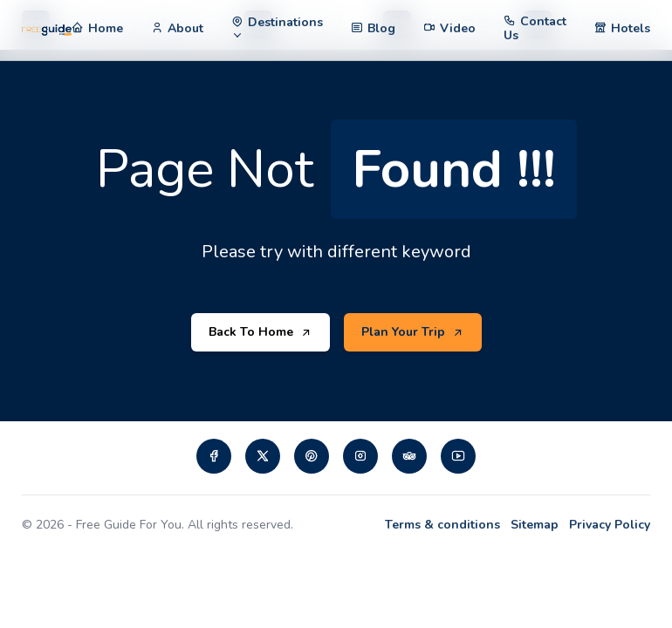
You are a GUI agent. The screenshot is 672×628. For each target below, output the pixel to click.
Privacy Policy (610, 525)
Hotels (631, 28)
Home (106, 28)
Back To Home (261, 332)
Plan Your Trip (413, 332)
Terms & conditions (442, 525)
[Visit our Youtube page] (458, 456)
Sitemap (535, 525)
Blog (381, 28)
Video (458, 28)
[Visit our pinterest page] (312, 456)
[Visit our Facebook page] (214, 456)
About (185, 28)
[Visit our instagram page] (360, 456)
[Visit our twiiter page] (263, 456)
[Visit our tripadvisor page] (409, 456)
